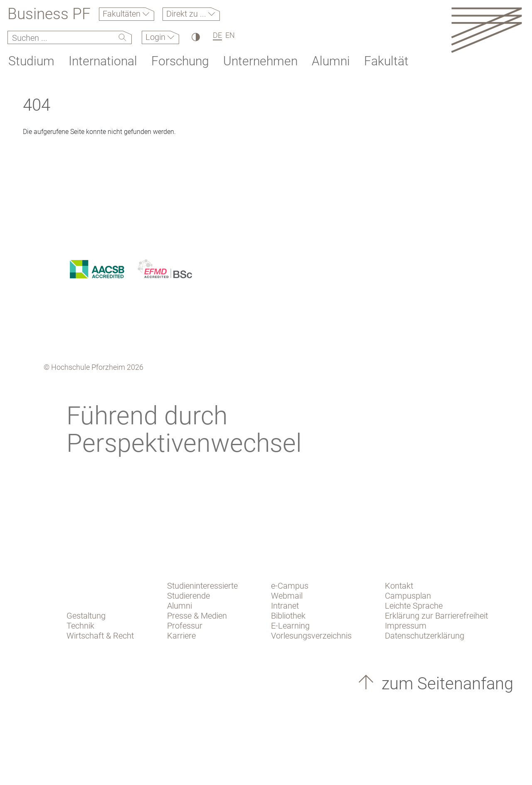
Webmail (287, 596)
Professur (185, 626)
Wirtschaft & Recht (100, 636)
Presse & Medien (197, 616)
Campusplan (408, 596)
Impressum (406, 626)
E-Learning (290, 626)
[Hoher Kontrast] (195, 37)
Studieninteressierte (202, 586)
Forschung (180, 61)
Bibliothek (288, 616)
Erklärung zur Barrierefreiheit (436, 616)
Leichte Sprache (414, 606)
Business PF (49, 14)
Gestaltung (86, 616)
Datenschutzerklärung (425, 636)
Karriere (181, 636)
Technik (80, 626)
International (103, 61)
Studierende (188, 596)
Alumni (331, 61)
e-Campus (290, 586)
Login (156, 37)
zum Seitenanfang (445, 684)
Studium (31, 61)
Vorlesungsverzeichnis (311, 636)
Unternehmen (260, 61)
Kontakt (399, 586)
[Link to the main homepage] (486, 30)
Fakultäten (123, 14)
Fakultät (386, 61)
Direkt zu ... (187, 14)
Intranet (285, 606)
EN (230, 35)
